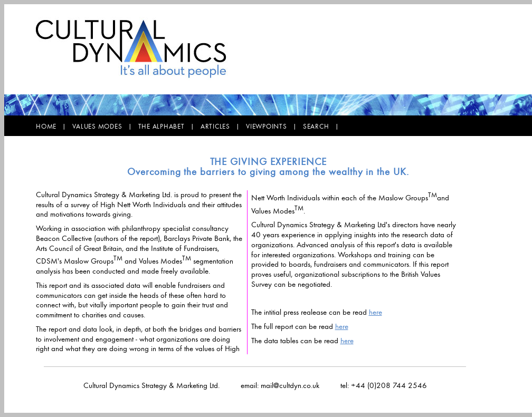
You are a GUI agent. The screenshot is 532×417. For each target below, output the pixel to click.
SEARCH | (324, 126)
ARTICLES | (223, 126)
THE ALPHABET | (169, 126)
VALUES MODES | (105, 126)
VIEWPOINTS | (274, 126)
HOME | (54, 126)
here (376, 312)
